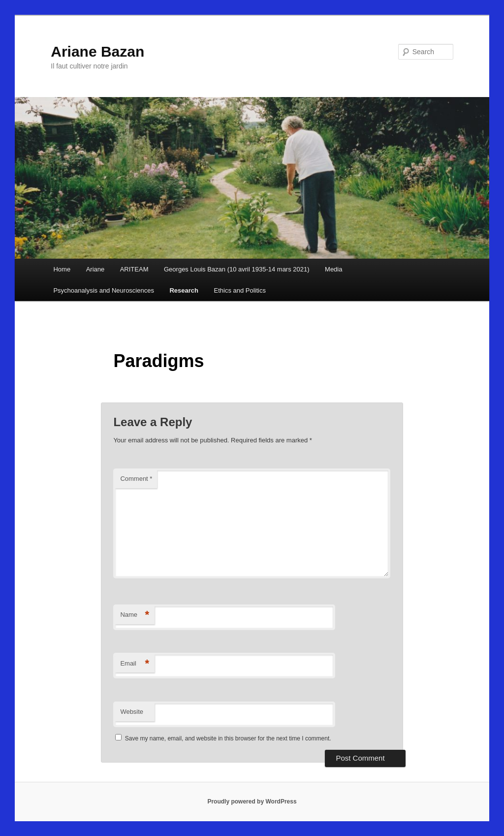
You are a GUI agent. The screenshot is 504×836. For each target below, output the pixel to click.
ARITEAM (134, 269)
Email (135, 664)
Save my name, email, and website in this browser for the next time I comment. (228, 738)
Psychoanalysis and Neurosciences (104, 290)
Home (62, 269)
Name (135, 615)
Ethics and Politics (240, 290)
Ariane (95, 269)
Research (184, 290)
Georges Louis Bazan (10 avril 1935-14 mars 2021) (237, 269)
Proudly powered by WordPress (252, 802)
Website (132, 712)
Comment (136, 479)
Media (333, 269)
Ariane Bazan (97, 51)
